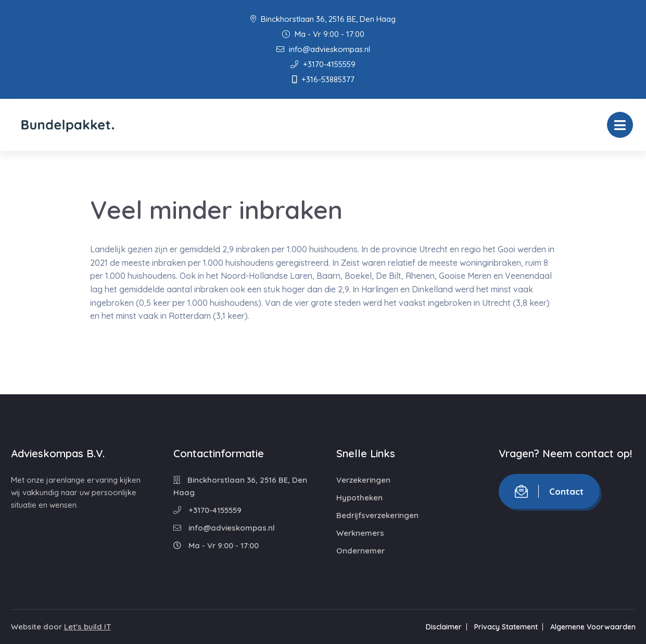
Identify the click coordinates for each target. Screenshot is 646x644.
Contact (549, 491)
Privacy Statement (506, 627)
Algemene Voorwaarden (593, 627)
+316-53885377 (323, 79)
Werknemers (360, 533)
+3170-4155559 (323, 64)
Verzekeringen (363, 480)
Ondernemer (360, 551)
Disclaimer (444, 627)
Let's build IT (87, 627)
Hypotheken (359, 498)
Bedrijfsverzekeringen (377, 515)
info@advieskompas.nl (323, 49)
